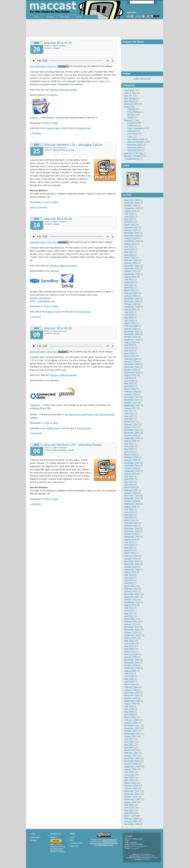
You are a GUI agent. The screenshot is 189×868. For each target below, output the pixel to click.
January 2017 (131, 427)
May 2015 (129, 482)
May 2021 (129, 285)
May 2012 (129, 580)
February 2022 (131, 260)
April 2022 (129, 255)
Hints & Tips (130, 93)
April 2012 (129, 583)
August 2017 (130, 408)
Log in (73, 837)
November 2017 (132, 400)
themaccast (135, 848)
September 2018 (132, 372)
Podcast (50, 17)
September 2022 (132, 241)
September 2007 (132, 734)
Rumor (131, 117)
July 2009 (129, 674)
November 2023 (132, 203)
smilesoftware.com (46, 301)
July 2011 (129, 608)
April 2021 (129, 288)
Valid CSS (74, 846)
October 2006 (131, 764)
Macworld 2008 (135, 145)
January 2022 (131, 263)
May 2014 (129, 515)
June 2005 (129, 808)
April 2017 (129, 419)
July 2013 (129, 542)
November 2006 (132, 761)
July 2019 (129, 345)
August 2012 (130, 572)
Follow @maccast (142, 79)
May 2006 (129, 778)
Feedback (132, 123)
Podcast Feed (52, 128)
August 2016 (130, 441)
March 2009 (130, 684)
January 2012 (131, 591)
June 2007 (129, 742)
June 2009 (129, 676)
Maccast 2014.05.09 (58, 328)
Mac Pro (128, 96)
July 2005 (129, 805)
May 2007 (129, 745)
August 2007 (130, 736)
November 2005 (132, 794)
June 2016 (129, 446)
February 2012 (131, 589)
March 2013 (130, 553)
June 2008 (129, 709)
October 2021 (131, 271)
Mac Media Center (136, 139)
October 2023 (131, 206)
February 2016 (131, 457)
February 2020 (131, 326)
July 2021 (129, 279)
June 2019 (129, 348)
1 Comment (35, 133)
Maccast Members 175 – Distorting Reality (73, 445)
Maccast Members (136, 142)
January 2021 (131, 296)
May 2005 (129, 810)
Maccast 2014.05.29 (58, 43)
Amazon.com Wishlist (58, 852)
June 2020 (129, 315)
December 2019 (132, 331)
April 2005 (129, 813)
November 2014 (132, 498)
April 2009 (129, 682)
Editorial (131, 109)
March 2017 (130, 422)
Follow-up (132, 126)
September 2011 (132, 602)
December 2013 (132, 528)
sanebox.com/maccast (40, 298)
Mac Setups (130, 99)
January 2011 (131, 624)
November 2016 (132, 433)
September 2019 (132, 340)
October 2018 (131, 370)
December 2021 (132, 266)
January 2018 (131, 394)
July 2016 (129, 444)
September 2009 (132, 668)
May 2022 (129, 252)
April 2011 (129, 616)
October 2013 (131, 534)
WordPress (154, 858)
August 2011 (130, 605)
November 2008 (132, 695)
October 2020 (131, 304)
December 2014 (132, 496)
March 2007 (130, 750)
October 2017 (131, 403)
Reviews (131, 115)
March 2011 (130, 619)
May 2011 (129, 613)
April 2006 (129, 780)
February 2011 (131, 622)
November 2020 (132, 301)
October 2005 (131, 797)
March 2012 (130, 586)
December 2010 (132, 627)
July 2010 (129, 641)
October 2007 (131, 731)
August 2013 (130, 539)
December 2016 (132, 430)
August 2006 (130, 769)
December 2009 (132, 660)
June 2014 (129, 512)
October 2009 (131, 665)
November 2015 (132, 466)
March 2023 (130, 225)
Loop (130, 137)
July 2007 (129, 739)
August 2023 (130, 211)
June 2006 (129, 775)
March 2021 (130, 290)
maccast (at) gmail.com (139, 846)
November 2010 (132, 630)
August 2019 (130, 342)
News (127, 107)
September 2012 (132, 570)
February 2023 (131, 227)
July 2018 (129, 378)
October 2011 (131, 600)
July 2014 (129, 509)
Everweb (34, 118)
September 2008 (132, 701)
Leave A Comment (38, 207)
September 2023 (132, 208)
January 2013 (131, 559)
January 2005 (131, 821)
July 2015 (129, 476)
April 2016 (129, 452)
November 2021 (132, 269)
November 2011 (132, 597)
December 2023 (132, 200)
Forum (79, 17)
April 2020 (129, 321)
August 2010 (130, 638)
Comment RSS (76, 843)
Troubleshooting (132, 159)
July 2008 (129, 706)
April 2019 (129, 353)
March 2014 (130, 520)
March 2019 (130, 356)
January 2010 (131, 657)
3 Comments (36, 433)
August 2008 (130, 704)
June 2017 (129, 414)
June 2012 (129, 578)
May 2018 (129, 383)
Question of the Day (134, 153)
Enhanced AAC (84, 128)
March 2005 (130, 816)
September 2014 (132, 504)
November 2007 (132, 728)
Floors (63, 370)
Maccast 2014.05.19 (58, 219)
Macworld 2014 (135, 150)
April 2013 (129, 550)
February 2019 (131, 359)
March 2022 (130, 258)
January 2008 (131, 723)
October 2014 (131, 501)
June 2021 (129, 282)
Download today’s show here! (44, 66)
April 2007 (129, 747)
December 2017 (132, 397)
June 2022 (129, 249)
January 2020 (131, 329)
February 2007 (131, 753)
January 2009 (131, 690)
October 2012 (131, 567)
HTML (47, 123)
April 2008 (129, 715)
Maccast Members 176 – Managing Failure (73, 145)
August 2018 (130, 375)
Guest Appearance (136, 128)
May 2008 (129, 712)
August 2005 (130, 802)
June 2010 (129, 643)
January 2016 (131, 460)
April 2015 (129, 485)
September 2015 (132, 471)
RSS (72, 840)
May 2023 (129, 219)
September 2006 (132, 767)
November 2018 (132, 367)
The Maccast (95, 840)
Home (37, 17)
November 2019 (132, 334)
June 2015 (129, 479)
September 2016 (132, 438)
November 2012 (132, 564)
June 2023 (129, 217)
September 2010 (132, 635)
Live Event (132, 134)
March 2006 (130, 783)
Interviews (132, 131)
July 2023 (129, 214)
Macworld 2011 (132, 104)
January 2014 (131, 526)
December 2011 (132, 594)
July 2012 (129, 575)
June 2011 (129, 611)
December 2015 (132, 463)
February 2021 (131, 293)
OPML (56, 123)
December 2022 (132, 233)
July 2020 (129, 312)
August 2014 (130, 507)
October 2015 (131, 468)
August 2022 (130, 244)
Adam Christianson (109, 840)
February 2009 (131, 687)
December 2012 (132, 561)
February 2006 (131, 786)
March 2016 (130, 455)
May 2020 (129, 318)
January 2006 (131, 788)
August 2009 (130, 671)
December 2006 (132, 758)
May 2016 (129, 449)
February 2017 (131, 424)
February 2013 (131, 556)
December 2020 (132, 299)
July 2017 (129, 411)
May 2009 (129, 679)
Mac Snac (129, 101)
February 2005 (131, 819)
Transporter (35, 405)
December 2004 (132, 824)
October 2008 (131, 698)
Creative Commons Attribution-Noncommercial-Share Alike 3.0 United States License (104, 843)
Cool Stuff (129, 90)
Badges (34, 840)
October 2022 (131, 238)
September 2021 (132, 274)
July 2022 (129, 247)
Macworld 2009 (135, 147)
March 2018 (130, 389)
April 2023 (129, 222)
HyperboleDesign (146, 854)
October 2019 (131, 337)
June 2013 (129, 545)
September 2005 (132, 799)
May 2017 (129, 416)
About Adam (36, 837)
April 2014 (129, 518)
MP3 (72, 128)
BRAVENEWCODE (148, 856)
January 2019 (131, 362)
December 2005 (132, 791)
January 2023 (131, 230)
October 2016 (131, 435)
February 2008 (131, 720)
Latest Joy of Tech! (133, 185)
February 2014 (131, 523)
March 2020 (130, 323)
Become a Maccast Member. (64, 90)
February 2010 (131, 654)
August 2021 (130, 277)
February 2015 (131, 490)
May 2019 (129, 351)
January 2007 (131, 756)
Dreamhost (146, 859)
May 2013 (129, 548)
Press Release (134, 112)
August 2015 (130, 474)
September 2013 (132, 537)
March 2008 (130, 717)
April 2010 (129, 649)
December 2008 (132, 693)
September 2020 (132, 307)
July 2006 (129, 772)
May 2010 (129, 646)
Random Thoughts (133, 156)
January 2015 (131, 493)
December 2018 (132, 364)
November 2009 (132, 663)
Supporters (64, 17)
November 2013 (132, 531)
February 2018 (131, 392)
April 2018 (129, 386)
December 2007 (132, 726)
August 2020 (130, 310)
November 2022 (132, 236)
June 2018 (129, 381)
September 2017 (132, 405)
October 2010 (131, 632)
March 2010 (130, 652)
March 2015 (130, 487)
